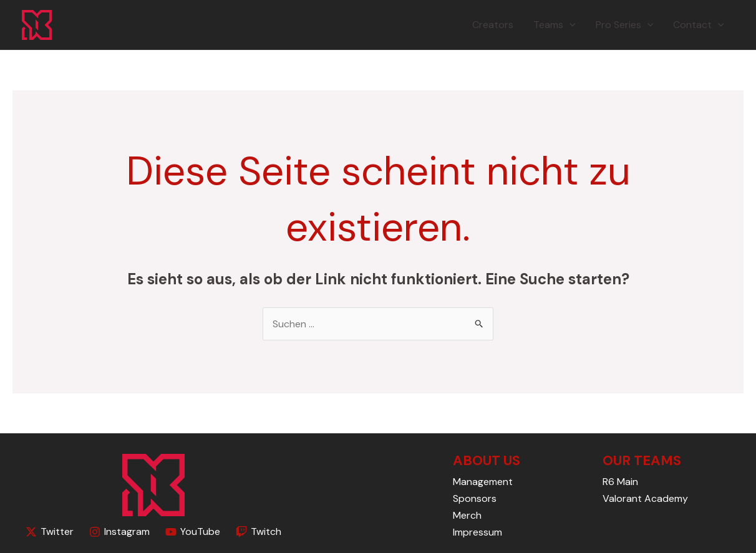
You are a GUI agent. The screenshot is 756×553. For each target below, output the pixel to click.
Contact (699, 25)
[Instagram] (120, 532)
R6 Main (620, 482)
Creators (493, 25)
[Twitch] (258, 532)
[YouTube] (193, 532)
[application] (569, 25)
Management (483, 482)
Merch (467, 515)
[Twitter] (50, 532)
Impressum (477, 532)
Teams (555, 25)
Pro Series (625, 25)
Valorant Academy (645, 498)
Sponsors (475, 498)
